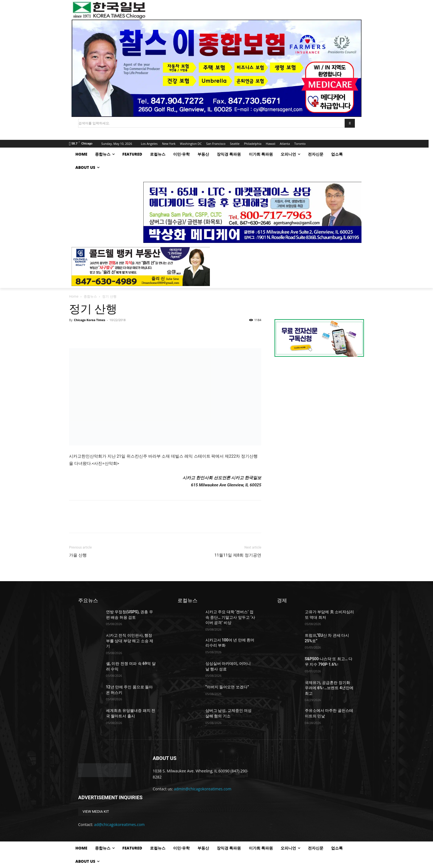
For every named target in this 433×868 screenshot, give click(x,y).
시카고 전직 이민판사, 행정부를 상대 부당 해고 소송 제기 (130, 641)
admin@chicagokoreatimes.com (203, 789)
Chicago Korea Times (89, 320)
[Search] (350, 123)
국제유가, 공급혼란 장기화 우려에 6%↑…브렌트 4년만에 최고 (329, 688)
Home (74, 296)
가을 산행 (78, 555)
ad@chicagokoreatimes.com (119, 824)
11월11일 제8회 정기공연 (238, 555)
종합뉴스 (90, 296)
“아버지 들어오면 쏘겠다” (227, 687)
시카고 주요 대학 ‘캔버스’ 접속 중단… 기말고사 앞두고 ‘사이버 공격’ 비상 (230, 617)
